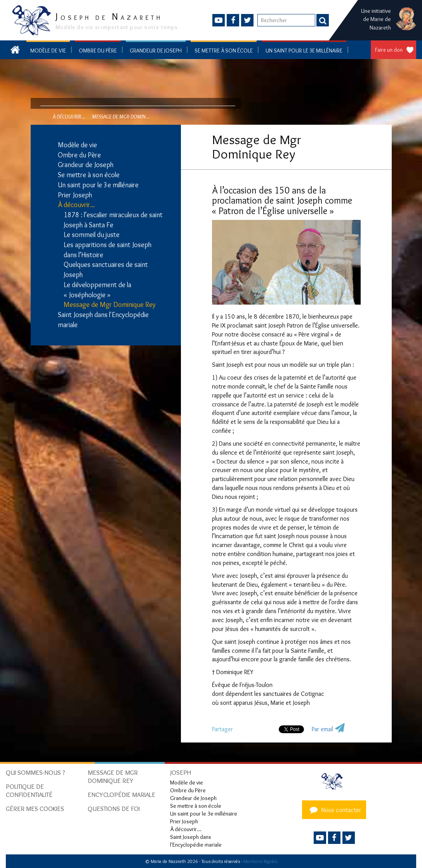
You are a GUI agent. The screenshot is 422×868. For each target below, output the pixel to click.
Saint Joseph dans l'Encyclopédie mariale (103, 320)
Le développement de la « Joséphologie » (97, 290)
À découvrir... (76, 205)
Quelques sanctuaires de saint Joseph (106, 270)
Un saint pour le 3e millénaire (304, 51)
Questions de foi (114, 809)
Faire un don (389, 50)
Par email (322, 729)
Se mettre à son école (224, 51)
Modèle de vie (48, 51)
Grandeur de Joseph (156, 51)
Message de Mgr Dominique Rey (110, 305)
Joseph (181, 772)
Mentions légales (260, 861)
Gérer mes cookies (35, 809)
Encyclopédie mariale (122, 795)
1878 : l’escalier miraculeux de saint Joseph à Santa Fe (113, 220)
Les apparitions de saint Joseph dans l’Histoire (108, 250)
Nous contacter (334, 810)
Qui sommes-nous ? (36, 772)
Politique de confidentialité (29, 790)
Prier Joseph (75, 195)
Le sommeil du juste (92, 235)
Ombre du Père (98, 51)
